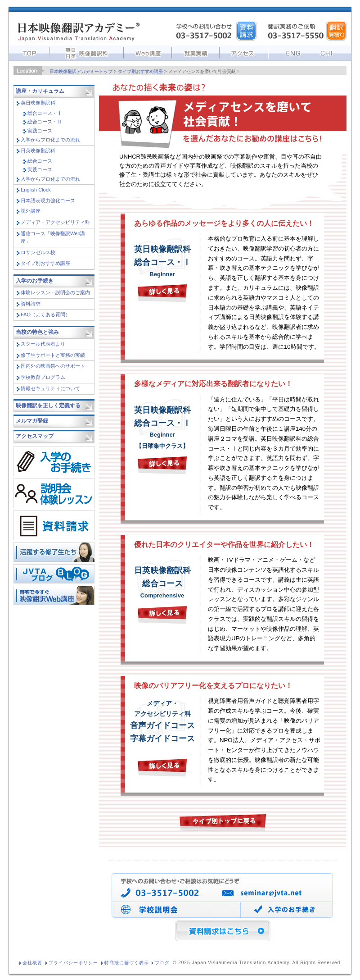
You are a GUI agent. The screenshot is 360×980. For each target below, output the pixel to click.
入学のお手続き (35, 281)
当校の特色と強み (37, 332)
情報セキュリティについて (50, 388)
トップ (29, 52)
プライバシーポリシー (73, 963)
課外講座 (31, 211)
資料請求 (246, 31)
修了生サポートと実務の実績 (53, 355)
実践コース (40, 131)
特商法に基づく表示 (127, 963)
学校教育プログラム (43, 377)
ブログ (162, 963)
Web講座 (148, 52)
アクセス (244, 52)
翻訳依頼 (336, 31)
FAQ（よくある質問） (45, 315)
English (288, 52)
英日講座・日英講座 (87, 52)
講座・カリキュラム (40, 91)
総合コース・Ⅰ (45, 113)
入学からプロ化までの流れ (50, 140)
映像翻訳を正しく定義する (48, 406)
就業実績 (196, 52)
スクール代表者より (43, 344)
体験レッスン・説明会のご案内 (55, 292)
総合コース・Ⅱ (45, 122)
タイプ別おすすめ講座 (140, 71)
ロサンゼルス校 (38, 252)
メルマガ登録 (32, 421)
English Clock (36, 190)
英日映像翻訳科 (38, 103)
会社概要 (32, 963)
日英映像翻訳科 (38, 150)
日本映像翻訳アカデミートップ (81, 71)
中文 (329, 52)
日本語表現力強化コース (48, 201)
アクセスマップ (35, 436)
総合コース (40, 161)
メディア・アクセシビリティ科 (55, 222)
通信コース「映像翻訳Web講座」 (53, 237)
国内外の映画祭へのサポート (53, 366)
